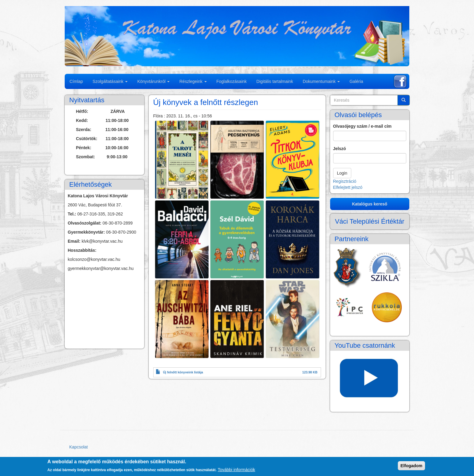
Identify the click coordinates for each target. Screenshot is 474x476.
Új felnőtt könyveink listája (183, 372)
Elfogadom (411, 466)
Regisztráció (345, 181)
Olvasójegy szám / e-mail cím (362, 126)
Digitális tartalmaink (275, 81)
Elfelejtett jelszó (348, 187)
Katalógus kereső (370, 204)
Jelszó (340, 149)
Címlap (76, 81)
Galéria (356, 81)
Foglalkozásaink (232, 81)
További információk (236, 470)
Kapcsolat (78, 447)
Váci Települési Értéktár (370, 221)
